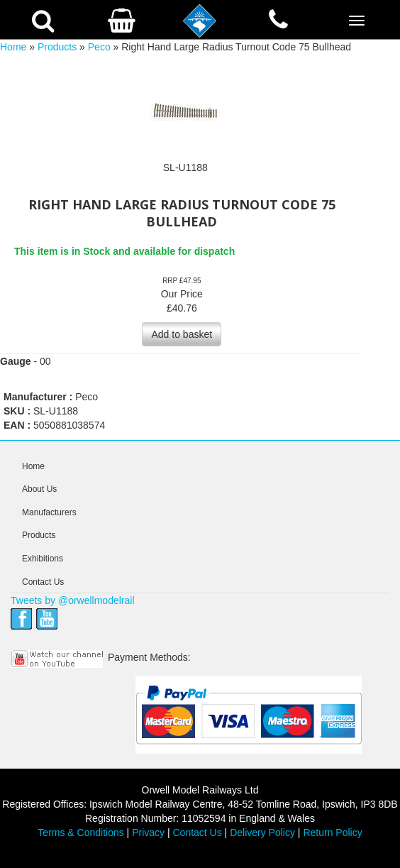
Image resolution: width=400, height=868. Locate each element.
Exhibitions (43, 559)
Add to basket (182, 334)
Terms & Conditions (80, 833)
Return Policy (332, 833)
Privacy (148, 833)
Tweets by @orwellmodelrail (73, 600)
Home (13, 47)
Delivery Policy (262, 833)
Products (57, 47)
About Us (39, 489)
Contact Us (43, 582)
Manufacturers (49, 512)
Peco (99, 47)
